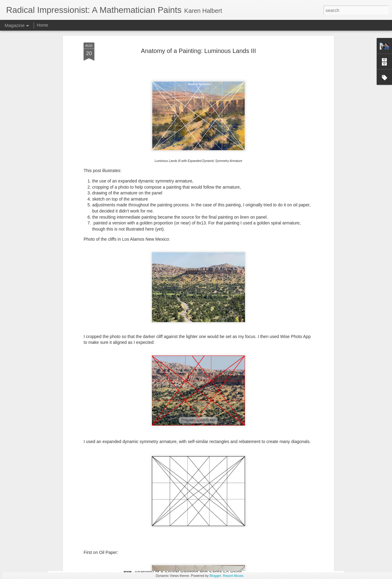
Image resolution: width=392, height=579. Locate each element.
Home (42, 25)
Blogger (215, 576)
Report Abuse (233, 576)
